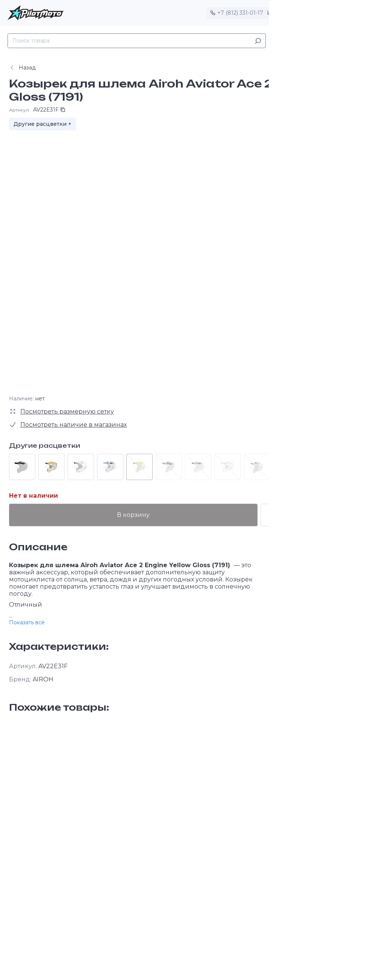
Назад (22, 68)
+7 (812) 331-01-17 (240, 13)
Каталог (288, 41)
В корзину (163, 515)
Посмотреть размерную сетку (67, 411)
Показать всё (27, 622)
